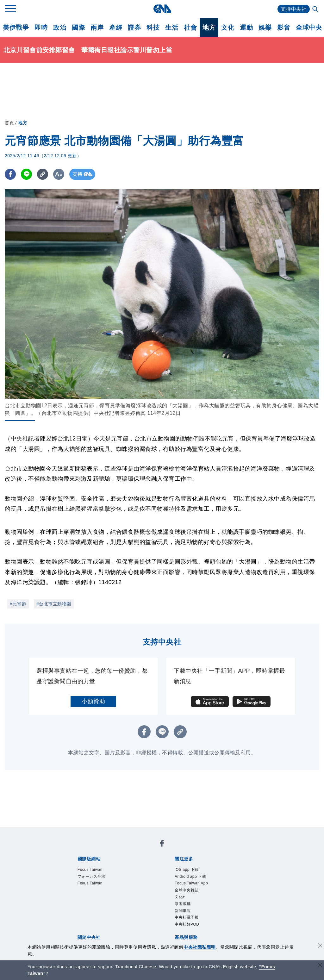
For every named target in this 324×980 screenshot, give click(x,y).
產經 (116, 28)
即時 (41, 28)
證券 (134, 28)
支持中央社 (294, 9)
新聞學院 (183, 911)
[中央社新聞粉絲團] (162, 844)
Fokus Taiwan (90, 883)
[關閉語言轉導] (320, 966)
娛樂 (265, 28)
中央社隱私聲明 (200, 947)
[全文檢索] (316, 9)
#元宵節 (18, 604)
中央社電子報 (187, 917)
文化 (228, 28)
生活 (172, 28)
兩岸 (97, 28)
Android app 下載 (190, 877)
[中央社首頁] (162, 9)
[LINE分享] (26, 174)
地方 (209, 28)
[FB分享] (10, 174)
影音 (284, 28)
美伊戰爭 (16, 28)
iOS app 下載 (187, 870)
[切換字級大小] (59, 174)
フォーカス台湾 (91, 877)
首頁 (9, 123)
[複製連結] (43, 174)
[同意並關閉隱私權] (320, 946)
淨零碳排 (183, 904)
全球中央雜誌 (187, 890)
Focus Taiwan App (191, 883)
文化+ (180, 897)
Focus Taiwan (90, 870)
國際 (78, 28)
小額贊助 (93, 701)
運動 (246, 28)
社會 (190, 28)
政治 (60, 28)
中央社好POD (187, 924)
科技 (153, 28)
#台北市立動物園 (54, 604)
